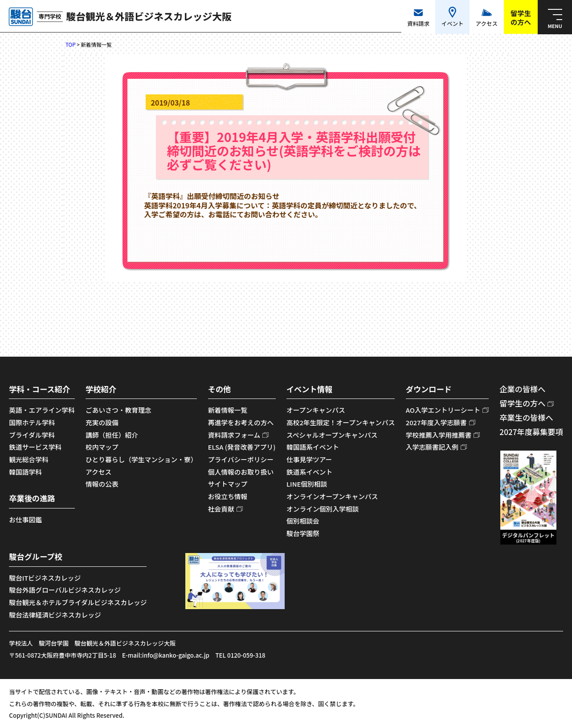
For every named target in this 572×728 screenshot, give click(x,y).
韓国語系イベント (313, 447)
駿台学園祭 (303, 533)
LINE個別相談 (307, 484)
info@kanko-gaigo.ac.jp (176, 655)
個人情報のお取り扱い (241, 472)
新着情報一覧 (228, 410)
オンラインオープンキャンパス (332, 496)
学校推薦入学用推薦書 (439, 435)
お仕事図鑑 (25, 519)
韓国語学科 (25, 472)
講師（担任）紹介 (112, 435)
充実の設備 (102, 422)
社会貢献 (221, 509)
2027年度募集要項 (531, 432)
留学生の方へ (522, 403)
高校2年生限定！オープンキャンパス (341, 422)
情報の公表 (102, 484)
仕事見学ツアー (309, 459)
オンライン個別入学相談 (323, 509)
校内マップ (102, 447)
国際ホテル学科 (32, 422)
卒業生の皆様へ (526, 417)
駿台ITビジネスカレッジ (45, 578)
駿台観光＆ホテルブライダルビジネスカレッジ (78, 602)
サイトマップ (228, 484)
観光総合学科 (29, 459)
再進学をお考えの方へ (241, 422)
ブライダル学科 (32, 435)
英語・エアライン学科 (42, 410)
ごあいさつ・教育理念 (118, 410)
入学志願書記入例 (432, 447)
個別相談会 (303, 521)
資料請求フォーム (234, 435)
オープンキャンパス (316, 410)
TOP (71, 45)
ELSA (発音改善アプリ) (242, 447)
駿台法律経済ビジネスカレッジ (55, 615)
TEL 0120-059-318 (240, 655)
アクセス (98, 472)
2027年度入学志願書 (436, 422)
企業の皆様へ (522, 389)
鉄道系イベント (309, 472)
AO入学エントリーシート (443, 410)
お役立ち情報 (228, 496)
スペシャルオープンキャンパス (332, 435)
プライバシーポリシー (241, 459)
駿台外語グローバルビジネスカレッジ (65, 590)
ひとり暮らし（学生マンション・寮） (141, 459)
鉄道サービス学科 (35, 447)
